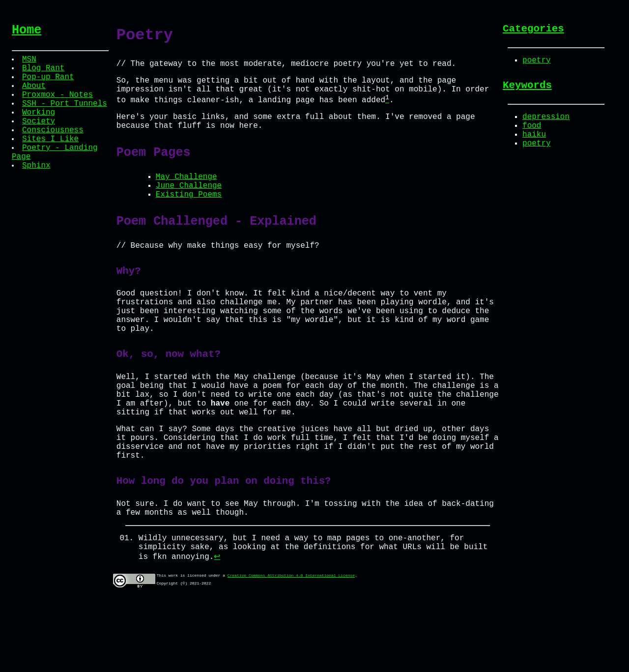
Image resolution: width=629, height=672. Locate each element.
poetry (537, 64)
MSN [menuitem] (30, 63)
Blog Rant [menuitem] (44, 74)
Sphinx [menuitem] (37, 193)
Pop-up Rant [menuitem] (49, 85)
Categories (533, 30)
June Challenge (189, 205)
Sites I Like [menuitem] (51, 160)
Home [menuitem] (27, 31)
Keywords (527, 91)
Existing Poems (189, 216)
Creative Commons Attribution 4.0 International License (291, 647)
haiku (534, 146)
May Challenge (186, 195)
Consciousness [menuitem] (54, 149)
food (532, 136)
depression (546, 125)
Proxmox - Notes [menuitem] (58, 106)
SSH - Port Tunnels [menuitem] (66, 117)
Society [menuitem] (40, 139)
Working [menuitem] (40, 128)
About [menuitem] (35, 95)
